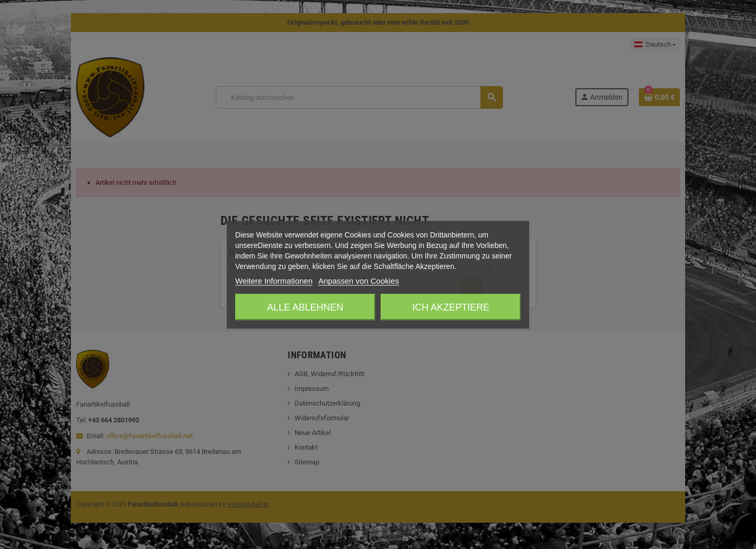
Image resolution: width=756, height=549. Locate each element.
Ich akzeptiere (451, 307)
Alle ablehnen (305, 307)
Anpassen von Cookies (358, 280)
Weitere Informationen (274, 280)
